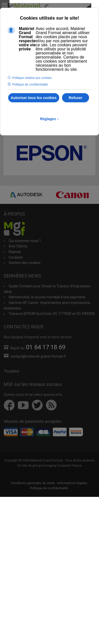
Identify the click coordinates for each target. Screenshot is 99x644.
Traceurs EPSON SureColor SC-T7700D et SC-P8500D (52, 314)
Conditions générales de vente (33, 483)
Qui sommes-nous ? (25, 241)
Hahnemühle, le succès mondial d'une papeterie (47, 297)
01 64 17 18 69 (46, 347)
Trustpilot (11, 371)
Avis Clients (18, 246)
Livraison (16, 257)
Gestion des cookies (25, 263)
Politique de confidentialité (49, 488)
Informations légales (72, 483)
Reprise (15, 252)
